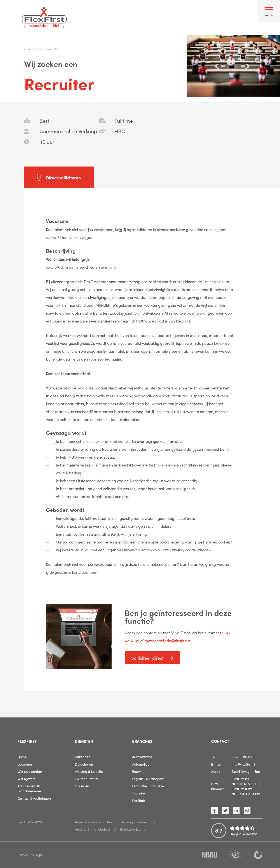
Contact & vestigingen (34, 798)
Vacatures (25, 764)
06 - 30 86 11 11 (242, 757)
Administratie (142, 757)
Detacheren (84, 764)
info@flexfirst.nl (243, 764)
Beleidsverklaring (133, 829)
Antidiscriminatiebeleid (92, 829)
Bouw (136, 771)
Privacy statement (136, 822)
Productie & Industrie (148, 786)
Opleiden (82, 786)
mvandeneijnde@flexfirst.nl (168, 641)
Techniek (139, 793)
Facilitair (139, 800)
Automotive (141, 764)
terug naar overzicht (43, 49)
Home (22, 757)
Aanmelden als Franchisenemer (30, 788)
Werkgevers (26, 779)
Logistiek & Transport (148, 779)
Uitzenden (83, 757)
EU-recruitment (87, 779)
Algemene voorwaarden (93, 822)
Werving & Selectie (89, 771)
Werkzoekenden (30, 771)
